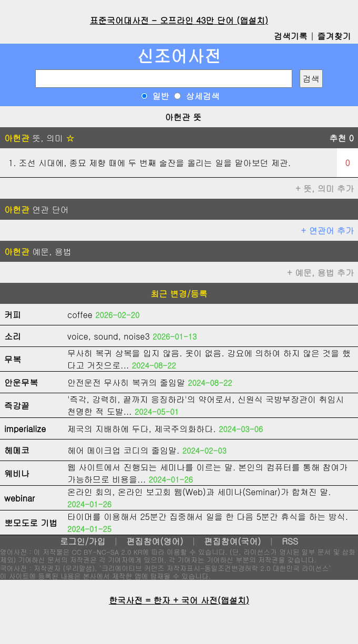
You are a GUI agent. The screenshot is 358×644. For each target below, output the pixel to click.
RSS (290, 541)
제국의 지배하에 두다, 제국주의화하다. (142, 429)
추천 (341, 138)
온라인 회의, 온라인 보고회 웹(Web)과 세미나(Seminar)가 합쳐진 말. (199, 492)
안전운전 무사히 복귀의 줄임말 (126, 382)
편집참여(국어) (232, 541)
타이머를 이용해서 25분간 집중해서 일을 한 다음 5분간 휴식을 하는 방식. (208, 517)
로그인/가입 (83, 541)
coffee (80, 315)
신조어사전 (179, 55)
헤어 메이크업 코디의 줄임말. (123, 450)
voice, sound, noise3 (109, 336)
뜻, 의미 (39, 138)
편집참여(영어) (155, 541)
